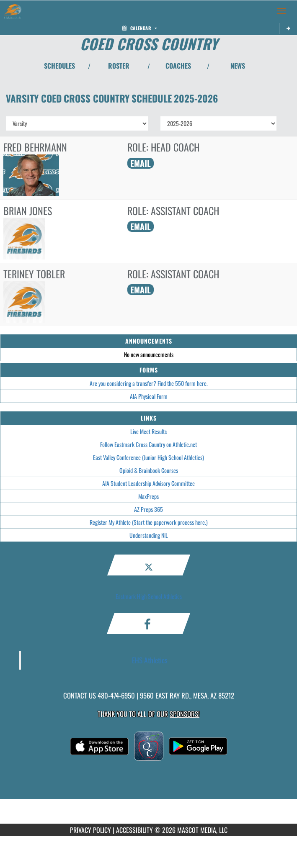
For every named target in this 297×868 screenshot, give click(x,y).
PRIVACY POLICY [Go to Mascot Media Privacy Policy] (90, 830)
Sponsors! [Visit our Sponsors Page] (185, 714)
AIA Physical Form (149, 396)
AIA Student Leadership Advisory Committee (148, 483)
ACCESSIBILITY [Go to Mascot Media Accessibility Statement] (134, 830)
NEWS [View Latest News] (238, 66)
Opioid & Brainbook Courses (149, 470)
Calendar (139, 28)
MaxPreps (148, 496)
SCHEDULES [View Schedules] (59, 66)
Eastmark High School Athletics (149, 596)
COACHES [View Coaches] (178, 66)
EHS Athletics (150, 660)
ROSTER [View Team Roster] (119, 66)
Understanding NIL (149, 535)
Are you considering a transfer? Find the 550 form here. (149, 383)
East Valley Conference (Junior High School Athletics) (148, 457)
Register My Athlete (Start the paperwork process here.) (149, 522)
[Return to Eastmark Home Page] (13, 11)
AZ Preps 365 (148, 509)
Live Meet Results (148, 431)
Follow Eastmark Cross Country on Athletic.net (148, 444)
